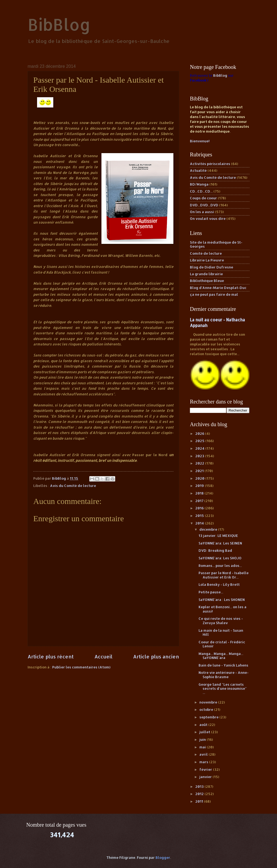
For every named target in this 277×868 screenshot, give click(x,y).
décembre (209, 529)
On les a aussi (202, 212)
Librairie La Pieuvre (207, 260)
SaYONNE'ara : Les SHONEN (222, 600)
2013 (200, 786)
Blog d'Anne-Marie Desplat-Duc (218, 288)
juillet (205, 732)
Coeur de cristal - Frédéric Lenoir (222, 644)
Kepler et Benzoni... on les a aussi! (222, 609)
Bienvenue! (200, 141)
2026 (200, 433)
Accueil (103, 656)
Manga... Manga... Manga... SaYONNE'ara (221, 656)
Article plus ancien (156, 656)
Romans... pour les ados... (220, 566)
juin (203, 739)
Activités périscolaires (210, 164)
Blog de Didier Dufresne (212, 267)
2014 (200, 523)
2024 (200, 448)
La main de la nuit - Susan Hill (221, 632)
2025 (200, 441)
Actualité (198, 170)
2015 (200, 516)
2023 (200, 456)
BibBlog (59, 24)
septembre (209, 717)
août (204, 725)
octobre (207, 709)
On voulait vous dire (208, 218)
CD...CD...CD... (201, 191)
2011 (200, 801)
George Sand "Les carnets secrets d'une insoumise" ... (223, 689)
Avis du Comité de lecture (73, 486)
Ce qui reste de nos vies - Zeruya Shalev (221, 620)
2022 (200, 463)
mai (203, 747)
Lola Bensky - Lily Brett (219, 584)
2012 (200, 794)
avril (204, 754)
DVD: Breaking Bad (215, 550)
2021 (200, 471)
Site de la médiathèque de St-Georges (216, 244)
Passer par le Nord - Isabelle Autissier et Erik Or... (224, 575)
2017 (200, 501)
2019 (200, 486)
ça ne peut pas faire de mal (214, 294)
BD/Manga (199, 184)
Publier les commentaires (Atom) (81, 667)
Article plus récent (51, 656)
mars (204, 762)
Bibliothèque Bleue (207, 281)
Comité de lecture (206, 253)
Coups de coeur (203, 198)
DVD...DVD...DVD (204, 205)
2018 (200, 493)
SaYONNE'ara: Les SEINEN (220, 543)
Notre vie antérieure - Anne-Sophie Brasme (224, 674)
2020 (200, 478)
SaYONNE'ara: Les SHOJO (220, 558)
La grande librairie (206, 274)
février (206, 769)
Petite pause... (211, 592)
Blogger (163, 857)
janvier (206, 777)
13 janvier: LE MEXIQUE (218, 536)
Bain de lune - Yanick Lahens (223, 665)
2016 (200, 508)
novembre (209, 702)
